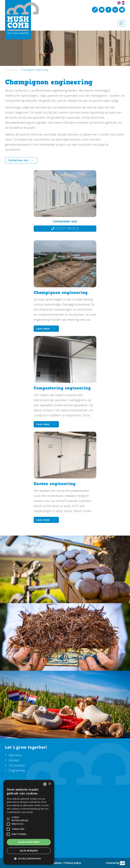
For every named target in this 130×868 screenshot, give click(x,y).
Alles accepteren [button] (29, 842)
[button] (29, 859)
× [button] (50, 784)
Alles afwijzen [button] (29, 851)
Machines (15, 755)
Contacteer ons (18, 160)
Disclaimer (55, 863)
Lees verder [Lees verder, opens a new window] (27, 812)
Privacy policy (73, 863)
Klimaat (14, 760)
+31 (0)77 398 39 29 (65, 228)
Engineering (17, 770)
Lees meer (43, 329)
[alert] (29, 822)
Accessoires (17, 765)
